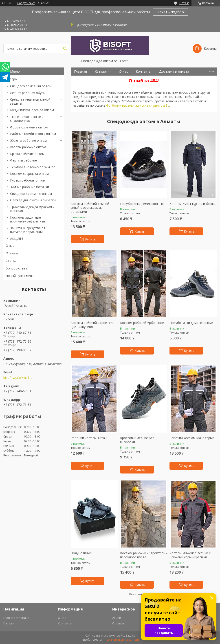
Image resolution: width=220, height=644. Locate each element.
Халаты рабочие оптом (28, 147)
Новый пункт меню (20, 276)
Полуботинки (81, 553)
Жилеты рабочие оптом (28, 140)
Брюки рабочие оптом (27, 154)
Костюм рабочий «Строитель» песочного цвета (143, 555)
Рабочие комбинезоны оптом (33, 134)
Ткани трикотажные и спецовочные (27, 119)
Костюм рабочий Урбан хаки (142, 323)
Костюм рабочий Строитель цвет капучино (92, 325)
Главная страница (16, 618)
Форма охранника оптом (29, 127)
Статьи (11, 261)
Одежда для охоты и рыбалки (33, 200)
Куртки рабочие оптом (28, 180)
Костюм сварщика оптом (29, 174)
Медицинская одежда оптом (32, 110)
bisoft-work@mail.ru (18, 378)
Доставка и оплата (174, 71)
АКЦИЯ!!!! (17, 239)
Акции (117, 618)
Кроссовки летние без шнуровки (137, 440)
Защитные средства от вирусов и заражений (28, 230)
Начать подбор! (171, 12)
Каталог (101, 71)
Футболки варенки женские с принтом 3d (138, 105)
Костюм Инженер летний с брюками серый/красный (190, 555)
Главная (80, 71)
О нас (10, 246)
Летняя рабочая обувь (28, 93)
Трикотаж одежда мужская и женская (32, 209)
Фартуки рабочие (23, 160)
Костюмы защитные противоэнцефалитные (28, 219)
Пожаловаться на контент (122, 640)
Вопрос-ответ (16, 268)
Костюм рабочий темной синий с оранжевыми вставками (90, 208)
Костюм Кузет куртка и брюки (192, 204)
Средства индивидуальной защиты (30, 101)
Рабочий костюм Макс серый (192, 438)
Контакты (144, 71)
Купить (90, 239)
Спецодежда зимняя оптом (31, 194)
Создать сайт (26, 3)
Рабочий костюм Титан (89, 438)
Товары (11, 79)
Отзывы (12, 253)
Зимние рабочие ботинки (30, 187)
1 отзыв (184, 3)
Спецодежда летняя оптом (31, 86)
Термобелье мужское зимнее (33, 167)
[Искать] (65, 49)
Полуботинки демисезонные (142, 204)
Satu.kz (130, 636)
